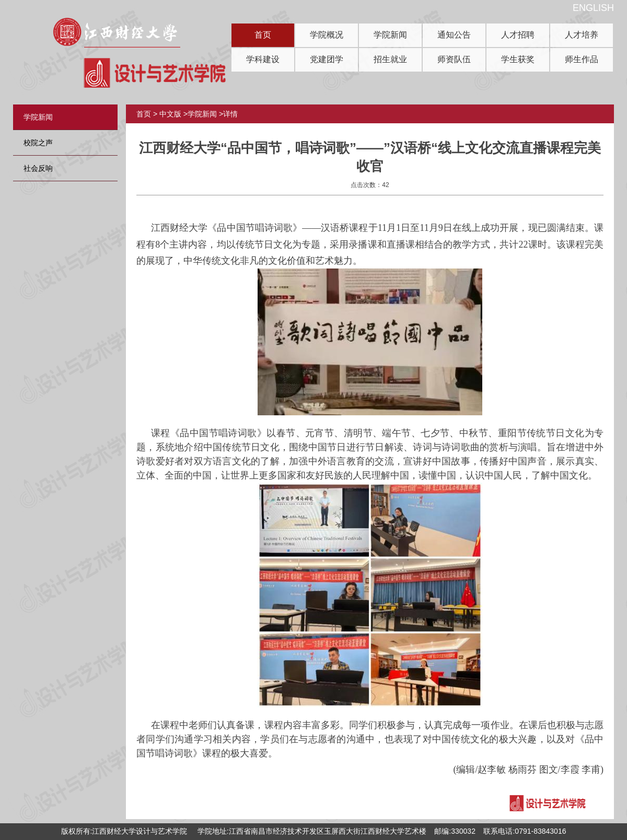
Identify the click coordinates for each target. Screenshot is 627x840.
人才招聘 (518, 35)
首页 (263, 35)
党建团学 (327, 59)
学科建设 (263, 59)
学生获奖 (518, 59)
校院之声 (38, 143)
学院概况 (327, 35)
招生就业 (390, 59)
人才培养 (582, 35)
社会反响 (38, 168)
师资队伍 (454, 59)
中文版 (170, 114)
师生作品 (582, 59)
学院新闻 (390, 35)
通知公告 (454, 35)
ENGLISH (593, 8)
